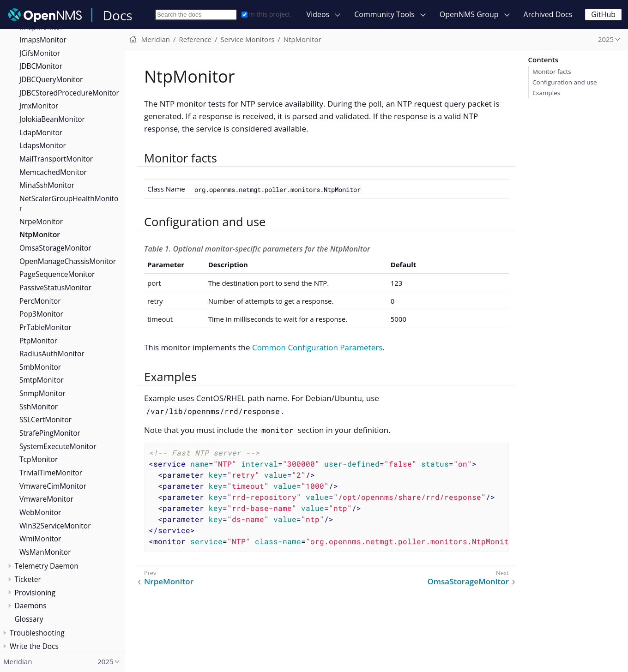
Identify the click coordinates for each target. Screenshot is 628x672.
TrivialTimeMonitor (51, 473)
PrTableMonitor (45, 327)
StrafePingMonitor (50, 433)
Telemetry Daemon (47, 566)
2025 (606, 39)
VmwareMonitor (46, 499)
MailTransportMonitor (56, 159)
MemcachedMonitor (53, 172)
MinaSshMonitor (47, 185)
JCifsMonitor (40, 53)
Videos (318, 14)
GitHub (603, 14)
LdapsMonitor (43, 145)
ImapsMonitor (43, 40)
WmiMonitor (40, 539)
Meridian (156, 39)
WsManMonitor (45, 552)
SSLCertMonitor (45, 420)
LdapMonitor (41, 132)
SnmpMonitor (42, 393)
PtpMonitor (38, 341)
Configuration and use (565, 82)
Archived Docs (548, 14)
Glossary (29, 619)
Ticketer (28, 579)
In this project (266, 14)
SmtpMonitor (42, 380)
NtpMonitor (40, 234)
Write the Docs (34, 646)
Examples (546, 93)
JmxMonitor (39, 106)
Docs (118, 15)
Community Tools (384, 14)
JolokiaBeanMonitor (52, 119)
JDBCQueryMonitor (51, 79)
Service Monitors (248, 39)
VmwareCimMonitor (53, 486)
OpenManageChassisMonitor (68, 261)
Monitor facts (552, 72)
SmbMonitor (40, 367)
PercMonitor (40, 301)
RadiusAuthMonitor (52, 354)
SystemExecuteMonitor (58, 446)
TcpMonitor (39, 459)
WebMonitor (40, 512)
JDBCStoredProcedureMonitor (69, 93)
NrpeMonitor (41, 222)
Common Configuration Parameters (317, 347)
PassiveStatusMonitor (55, 288)
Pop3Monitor (41, 314)
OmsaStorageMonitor (55, 248)
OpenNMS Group (469, 14)
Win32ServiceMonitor (55, 526)
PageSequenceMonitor (57, 274)
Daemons (31, 606)
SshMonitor (39, 407)
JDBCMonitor (41, 66)
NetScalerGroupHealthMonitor (69, 203)
